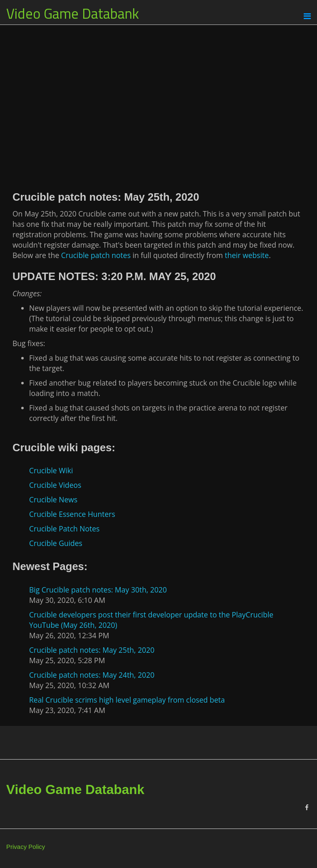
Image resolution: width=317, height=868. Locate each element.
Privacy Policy (26, 847)
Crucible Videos (55, 485)
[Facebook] (307, 808)
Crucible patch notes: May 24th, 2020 (92, 675)
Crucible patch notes (96, 255)
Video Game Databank (73, 13)
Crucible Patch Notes (64, 529)
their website (247, 255)
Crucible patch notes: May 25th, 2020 (92, 650)
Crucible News (53, 499)
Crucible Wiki (51, 470)
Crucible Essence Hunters (72, 514)
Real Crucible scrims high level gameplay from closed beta (127, 700)
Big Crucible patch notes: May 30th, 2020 (98, 590)
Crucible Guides (56, 543)
